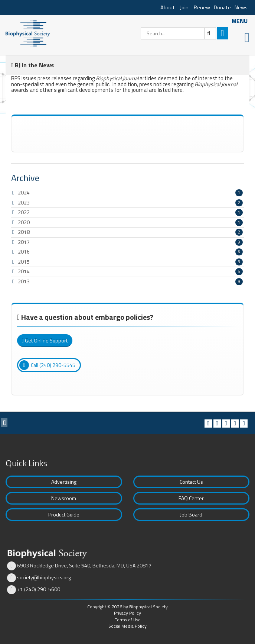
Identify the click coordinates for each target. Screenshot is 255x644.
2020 (24, 222)
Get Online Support (45, 340)
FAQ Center (191, 498)
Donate (222, 7)
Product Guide (64, 514)
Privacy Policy (127, 613)
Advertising (64, 482)
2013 (24, 281)
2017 (24, 242)
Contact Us (191, 482)
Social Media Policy (127, 626)
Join (184, 7)
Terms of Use (128, 620)
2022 (24, 212)
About (168, 7)
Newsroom (64, 498)
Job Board (191, 514)
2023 (24, 202)
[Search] (178, 33)
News (241, 7)
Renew (202, 7)
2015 (24, 262)
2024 (24, 192)
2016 (24, 252)
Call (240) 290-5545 (47, 365)
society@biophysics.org (44, 577)
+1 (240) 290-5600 (39, 589)
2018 (24, 232)
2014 (24, 271)
